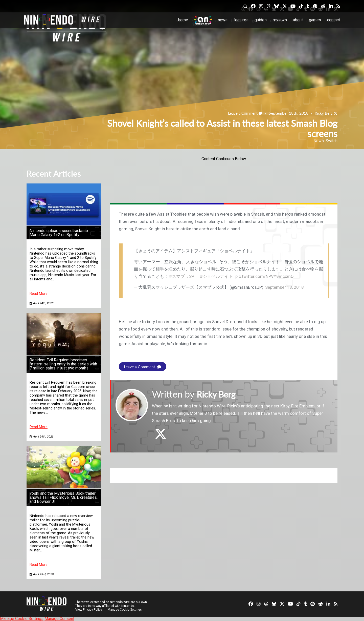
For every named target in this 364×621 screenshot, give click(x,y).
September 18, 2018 (285, 287)
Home (183, 20)
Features (241, 20)
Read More (39, 294)
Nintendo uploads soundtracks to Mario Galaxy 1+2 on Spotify (59, 233)
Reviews (280, 20)
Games (315, 20)
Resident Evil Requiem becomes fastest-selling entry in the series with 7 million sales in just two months (63, 364)
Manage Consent (59, 619)
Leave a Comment (243, 113)
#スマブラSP (182, 276)
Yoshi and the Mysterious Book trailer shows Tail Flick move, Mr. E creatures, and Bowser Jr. (64, 497)
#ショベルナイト (216, 276)
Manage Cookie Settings (125, 610)
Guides (261, 20)
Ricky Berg (323, 113)
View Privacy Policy (89, 610)
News (223, 20)
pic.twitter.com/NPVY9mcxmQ (265, 276)
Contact (334, 20)
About (298, 20)
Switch (332, 141)
